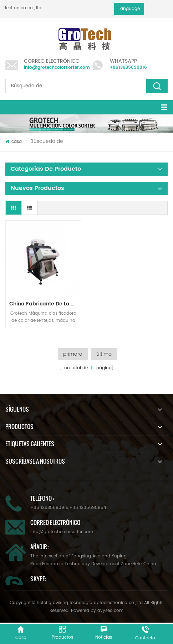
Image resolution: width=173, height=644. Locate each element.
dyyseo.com (110, 611)
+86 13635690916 (49, 508)
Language (129, 9)
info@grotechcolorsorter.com (57, 68)
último (104, 354)
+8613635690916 (128, 68)
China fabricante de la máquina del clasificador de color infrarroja (45, 304)
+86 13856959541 (88, 508)
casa (14, 142)
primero (73, 354)
